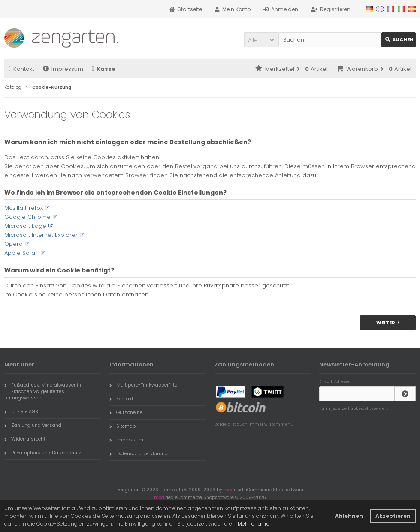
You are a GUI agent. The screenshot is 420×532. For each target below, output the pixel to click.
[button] (261, 40)
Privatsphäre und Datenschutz (43, 453)
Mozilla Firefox (24, 208)
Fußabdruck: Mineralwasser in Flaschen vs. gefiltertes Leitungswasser (43, 391)
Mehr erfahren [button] (255, 524)
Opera (14, 244)
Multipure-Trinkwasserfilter (144, 385)
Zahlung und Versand (33, 425)
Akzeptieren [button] (393, 516)
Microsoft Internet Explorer (41, 235)
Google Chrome (27, 217)
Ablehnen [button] (349, 516)
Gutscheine (126, 412)
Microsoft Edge (25, 226)
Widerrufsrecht (25, 439)
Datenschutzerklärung (139, 453)
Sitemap (122, 426)
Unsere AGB (21, 411)
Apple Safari (21, 253)
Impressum (63, 69)
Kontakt (21, 69)
